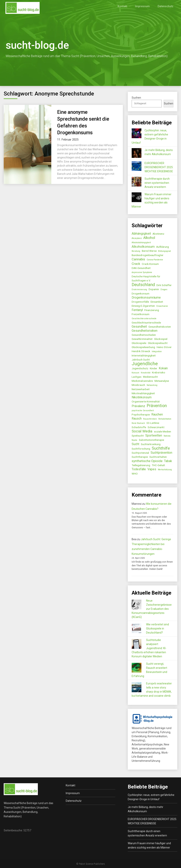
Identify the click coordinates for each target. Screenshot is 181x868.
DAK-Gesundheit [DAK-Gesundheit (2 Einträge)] (141, 268)
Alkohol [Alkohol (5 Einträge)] (149, 238)
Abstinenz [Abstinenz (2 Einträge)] (158, 234)
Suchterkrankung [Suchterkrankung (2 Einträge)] (151, 444)
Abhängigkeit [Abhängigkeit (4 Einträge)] (141, 233)
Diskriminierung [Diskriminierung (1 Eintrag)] (139, 289)
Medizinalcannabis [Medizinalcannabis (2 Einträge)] (142, 381)
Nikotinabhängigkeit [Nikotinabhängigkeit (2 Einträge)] (143, 393)
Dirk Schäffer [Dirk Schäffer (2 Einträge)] (164, 285)
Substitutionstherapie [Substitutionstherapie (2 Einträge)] (151, 440)
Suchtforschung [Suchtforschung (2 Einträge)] (141, 449)
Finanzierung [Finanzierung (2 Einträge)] (152, 310)
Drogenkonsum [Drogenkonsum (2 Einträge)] (141, 293)
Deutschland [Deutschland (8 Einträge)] (143, 285)
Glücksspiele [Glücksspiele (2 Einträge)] (139, 343)
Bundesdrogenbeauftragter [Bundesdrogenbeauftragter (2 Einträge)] (148, 255)
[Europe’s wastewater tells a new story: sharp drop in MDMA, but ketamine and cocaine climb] (138, 687)
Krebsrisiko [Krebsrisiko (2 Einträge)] (159, 372)
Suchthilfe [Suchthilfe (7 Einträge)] (161, 448)
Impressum (143, 6)
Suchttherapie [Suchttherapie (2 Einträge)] (140, 457)
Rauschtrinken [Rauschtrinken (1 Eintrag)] (150, 419)
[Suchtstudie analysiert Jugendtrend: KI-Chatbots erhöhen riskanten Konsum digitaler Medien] (138, 643)
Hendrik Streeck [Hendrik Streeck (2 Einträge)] (141, 351)
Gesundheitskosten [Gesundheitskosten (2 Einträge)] (160, 327)
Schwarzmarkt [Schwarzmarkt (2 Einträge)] (156, 427)
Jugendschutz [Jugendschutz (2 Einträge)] (140, 368)
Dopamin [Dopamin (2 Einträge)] (154, 289)
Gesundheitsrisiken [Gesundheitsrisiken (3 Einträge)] (145, 331)
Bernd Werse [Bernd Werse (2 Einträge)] (149, 251)
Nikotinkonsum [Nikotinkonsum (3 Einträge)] (142, 397)
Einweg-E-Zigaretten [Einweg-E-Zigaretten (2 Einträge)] (143, 306)
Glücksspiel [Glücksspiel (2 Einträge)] (161, 339)
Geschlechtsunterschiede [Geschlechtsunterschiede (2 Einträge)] (146, 323)
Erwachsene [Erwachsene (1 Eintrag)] (162, 306)
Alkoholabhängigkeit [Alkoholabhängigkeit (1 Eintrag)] (141, 243)
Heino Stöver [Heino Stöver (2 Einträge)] (164, 347)
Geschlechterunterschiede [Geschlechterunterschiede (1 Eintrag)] (144, 319)
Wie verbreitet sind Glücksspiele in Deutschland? (157, 628)
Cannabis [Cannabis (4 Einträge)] (138, 259)
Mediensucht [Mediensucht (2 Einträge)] (150, 377)
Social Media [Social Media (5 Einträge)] (142, 431)
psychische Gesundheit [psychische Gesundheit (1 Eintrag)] (143, 411)
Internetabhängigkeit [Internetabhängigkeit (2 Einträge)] (144, 355)
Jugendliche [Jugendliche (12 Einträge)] (145, 364)
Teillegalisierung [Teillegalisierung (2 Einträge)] (141, 465)
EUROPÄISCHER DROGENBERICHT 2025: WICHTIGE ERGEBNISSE (159, 167)
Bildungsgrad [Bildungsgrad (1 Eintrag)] (165, 251)
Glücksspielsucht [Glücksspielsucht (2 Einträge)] (158, 343)
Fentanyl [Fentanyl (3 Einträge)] (137, 310)
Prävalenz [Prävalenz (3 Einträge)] (138, 406)
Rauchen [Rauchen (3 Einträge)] (157, 415)
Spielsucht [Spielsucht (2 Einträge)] (138, 436)
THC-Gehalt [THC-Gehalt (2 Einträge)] (158, 465)
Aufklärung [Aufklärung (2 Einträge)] (163, 247)
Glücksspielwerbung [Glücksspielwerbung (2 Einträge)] (143, 347)
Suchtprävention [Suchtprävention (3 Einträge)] (161, 453)
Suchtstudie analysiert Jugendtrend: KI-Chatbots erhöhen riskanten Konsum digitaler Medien (149, 648)
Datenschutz (165, 6)
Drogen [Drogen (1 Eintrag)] (164, 289)
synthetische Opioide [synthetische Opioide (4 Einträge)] (147, 461)
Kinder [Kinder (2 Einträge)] (153, 368)
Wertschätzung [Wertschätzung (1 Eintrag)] (165, 470)
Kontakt (123, 6)
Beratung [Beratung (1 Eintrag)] (136, 251)
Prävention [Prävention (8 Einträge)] (157, 406)
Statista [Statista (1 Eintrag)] (167, 436)
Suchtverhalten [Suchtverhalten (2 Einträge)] (158, 457)
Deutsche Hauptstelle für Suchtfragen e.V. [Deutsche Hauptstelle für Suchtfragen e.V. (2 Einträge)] (146, 278)
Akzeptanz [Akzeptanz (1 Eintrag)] (137, 238)
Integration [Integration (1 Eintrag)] (157, 351)
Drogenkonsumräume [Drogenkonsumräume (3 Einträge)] (146, 298)
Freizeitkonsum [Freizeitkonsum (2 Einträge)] (141, 314)
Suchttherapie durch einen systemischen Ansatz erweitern (157, 183)
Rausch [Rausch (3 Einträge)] (137, 419)
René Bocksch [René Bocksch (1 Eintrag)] (138, 423)
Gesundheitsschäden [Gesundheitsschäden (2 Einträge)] (144, 335)
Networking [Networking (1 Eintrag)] (152, 385)
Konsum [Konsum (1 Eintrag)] (135, 373)
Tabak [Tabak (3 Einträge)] (168, 461)
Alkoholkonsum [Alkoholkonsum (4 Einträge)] (143, 247)
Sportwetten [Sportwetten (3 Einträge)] (154, 436)
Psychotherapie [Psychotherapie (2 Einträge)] (141, 415)
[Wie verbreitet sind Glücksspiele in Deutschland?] (138, 628)
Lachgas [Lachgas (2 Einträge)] (137, 377)
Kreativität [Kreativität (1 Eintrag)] (146, 373)
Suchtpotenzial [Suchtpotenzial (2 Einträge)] (140, 453)
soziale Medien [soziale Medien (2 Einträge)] (162, 431)
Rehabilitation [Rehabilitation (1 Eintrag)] (165, 419)
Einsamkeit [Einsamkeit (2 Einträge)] (157, 302)
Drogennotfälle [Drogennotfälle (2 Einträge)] (140, 302)
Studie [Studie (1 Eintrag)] (134, 440)
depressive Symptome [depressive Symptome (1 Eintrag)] (142, 272)
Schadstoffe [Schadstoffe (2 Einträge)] (139, 427)
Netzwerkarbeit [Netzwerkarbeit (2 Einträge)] (141, 389)
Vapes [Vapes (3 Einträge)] (152, 469)
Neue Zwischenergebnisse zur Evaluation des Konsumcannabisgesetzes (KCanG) (152, 609)
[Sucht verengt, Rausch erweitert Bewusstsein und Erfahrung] (138, 667)
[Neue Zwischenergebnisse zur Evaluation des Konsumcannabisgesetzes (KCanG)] (138, 604)
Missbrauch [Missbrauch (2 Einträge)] (138, 385)
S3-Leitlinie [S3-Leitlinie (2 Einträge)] (153, 423)
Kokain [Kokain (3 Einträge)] (163, 368)
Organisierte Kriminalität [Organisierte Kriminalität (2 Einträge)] (146, 401)
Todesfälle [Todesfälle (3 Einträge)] (139, 469)
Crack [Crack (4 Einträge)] (136, 264)
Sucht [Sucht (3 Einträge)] (135, 444)
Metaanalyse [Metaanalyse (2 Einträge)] (162, 381)
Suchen (136, 98)
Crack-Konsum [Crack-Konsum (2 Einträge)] (150, 264)
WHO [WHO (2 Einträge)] (135, 474)
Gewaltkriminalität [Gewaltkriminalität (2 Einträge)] (142, 339)
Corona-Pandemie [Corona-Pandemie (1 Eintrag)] (155, 260)
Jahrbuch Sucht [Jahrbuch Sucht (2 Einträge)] (141, 360)
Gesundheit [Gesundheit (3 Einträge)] (139, 327)
